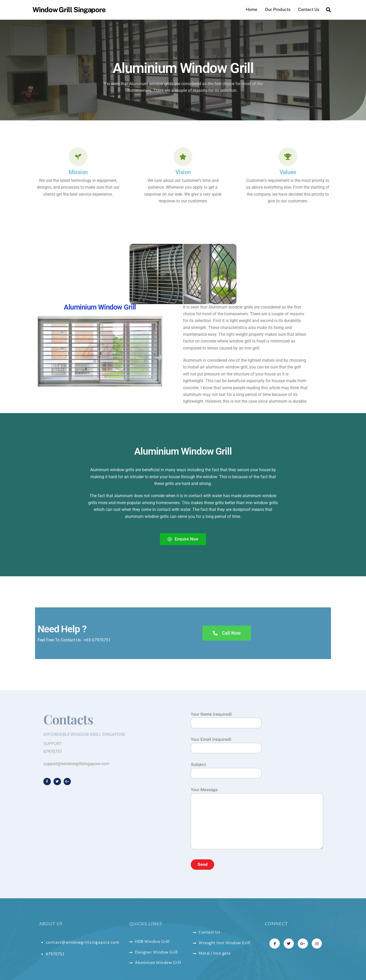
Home (252, 9)
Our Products (278, 9)
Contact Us (309, 9)
